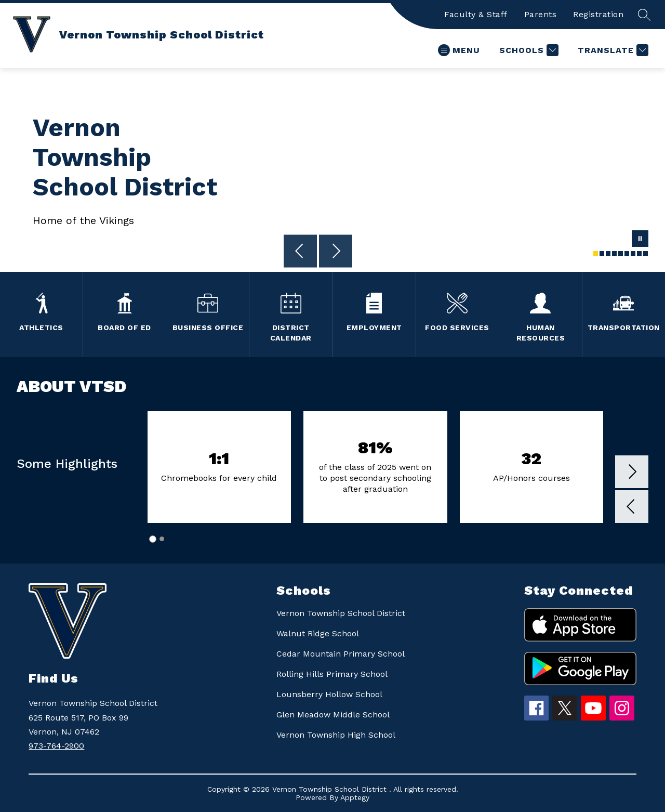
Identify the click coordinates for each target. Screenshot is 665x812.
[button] (632, 508)
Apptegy (355, 797)
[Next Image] (336, 252)
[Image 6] (627, 253)
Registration (598, 14)
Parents (541, 14)
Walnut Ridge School (318, 633)
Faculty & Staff (476, 14)
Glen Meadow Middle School (333, 715)
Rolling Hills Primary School (332, 674)
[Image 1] (596, 253)
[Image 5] (621, 253)
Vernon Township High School (336, 735)
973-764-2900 (56, 746)
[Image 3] (608, 253)
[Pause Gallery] (640, 240)
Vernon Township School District (341, 613)
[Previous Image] (300, 252)
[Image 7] (633, 253)
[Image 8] (639, 253)
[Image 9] (646, 253)
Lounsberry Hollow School (329, 694)
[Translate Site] (612, 50)
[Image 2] (602, 253)
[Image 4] (614, 253)
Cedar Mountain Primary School (341, 654)
